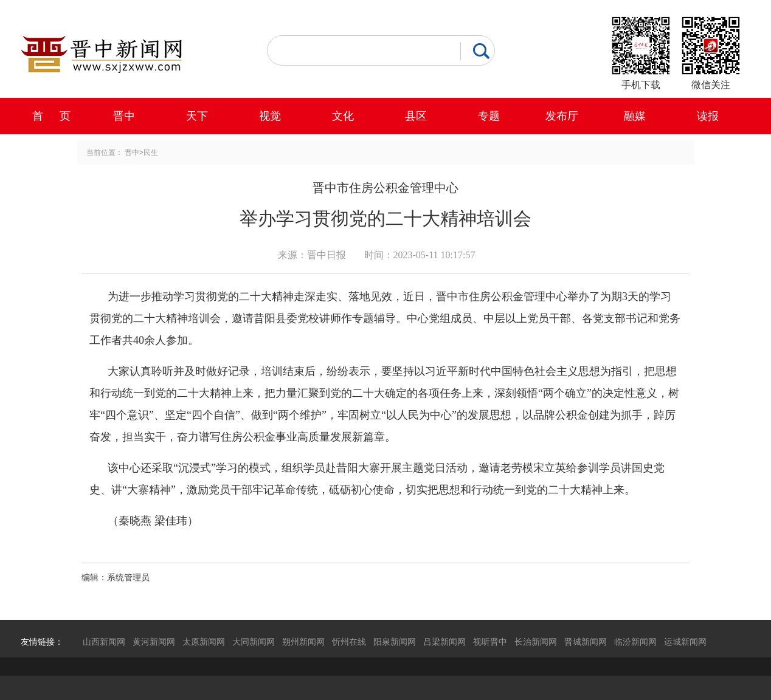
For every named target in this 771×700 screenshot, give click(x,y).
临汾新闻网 (635, 642)
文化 (343, 116)
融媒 (635, 116)
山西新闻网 (104, 642)
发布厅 (562, 116)
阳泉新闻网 (395, 642)
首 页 (51, 116)
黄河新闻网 (154, 642)
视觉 (270, 116)
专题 (489, 116)
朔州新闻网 (303, 642)
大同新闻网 (254, 642)
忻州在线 (349, 642)
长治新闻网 (536, 642)
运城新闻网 (685, 642)
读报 (708, 116)
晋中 (124, 116)
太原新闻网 (204, 642)
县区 (416, 116)
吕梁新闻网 (444, 642)
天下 (197, 116)
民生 (151, 153)
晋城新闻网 (586, 642)
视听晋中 (490, 642)
